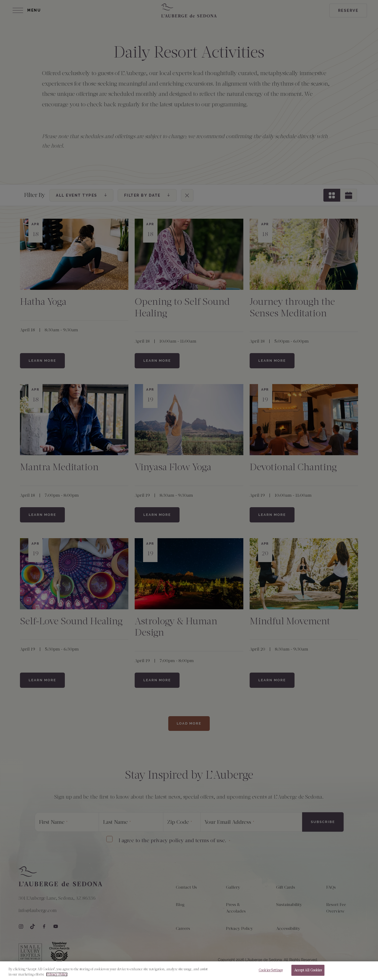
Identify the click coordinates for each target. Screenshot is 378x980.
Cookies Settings (271, 972)
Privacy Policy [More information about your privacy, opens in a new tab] (57, 976)
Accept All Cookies (308, 972)
